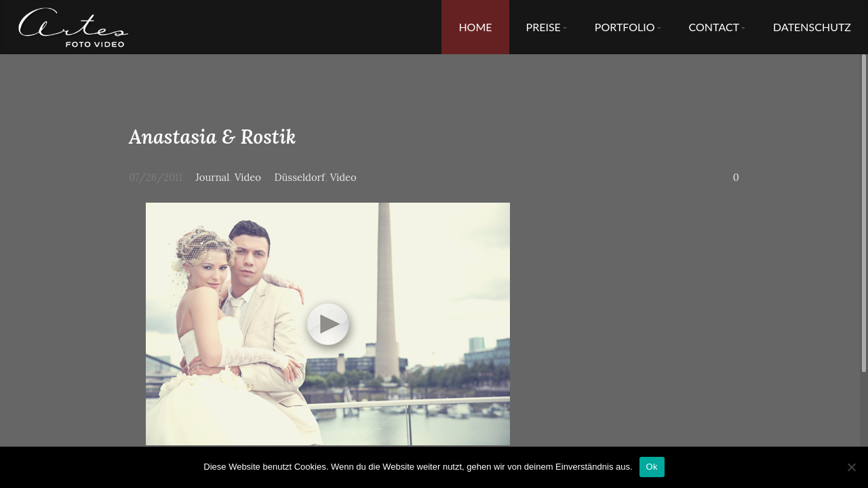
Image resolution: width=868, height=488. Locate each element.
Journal (212, 177)
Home (475, 27)
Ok (652, 467)
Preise (544, 27)
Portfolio (625, 27)
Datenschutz (812, 27)
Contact (714, 27)
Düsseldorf (299, 177)
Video (248, 177)
